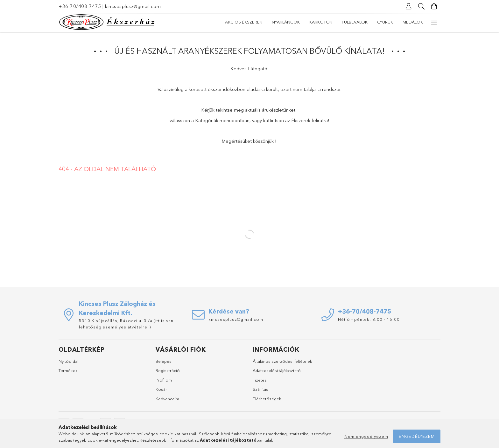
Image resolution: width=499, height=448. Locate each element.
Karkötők (321, 22)
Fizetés (260, 380)
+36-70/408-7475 (80, 6)
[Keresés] (421, 6)
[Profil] (409, 6)
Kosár (161, 389)
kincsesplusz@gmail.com (133, 6)
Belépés (164, 361)
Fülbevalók (355, 22)
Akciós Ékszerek (244, 22)
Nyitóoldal (68, 361)
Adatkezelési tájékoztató (277, 370)
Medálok (413, 22)
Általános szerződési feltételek (282, 361)
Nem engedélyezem (366, 436)
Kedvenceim (167, 399)
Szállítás (260, 389)
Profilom (164, 380)
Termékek (68, 370)
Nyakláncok (286, 22)
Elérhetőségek (267, 399)
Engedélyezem (417, 436)
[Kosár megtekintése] (434, 6)
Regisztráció (168, 370)
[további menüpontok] (434, 22)
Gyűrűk (385, 22)
